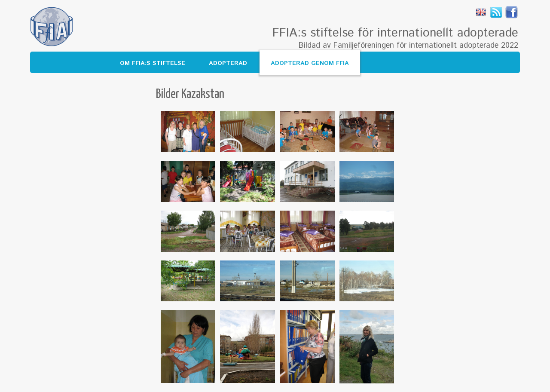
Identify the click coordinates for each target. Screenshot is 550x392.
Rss (496, 12)
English (481, 12)
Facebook (512, 12)
